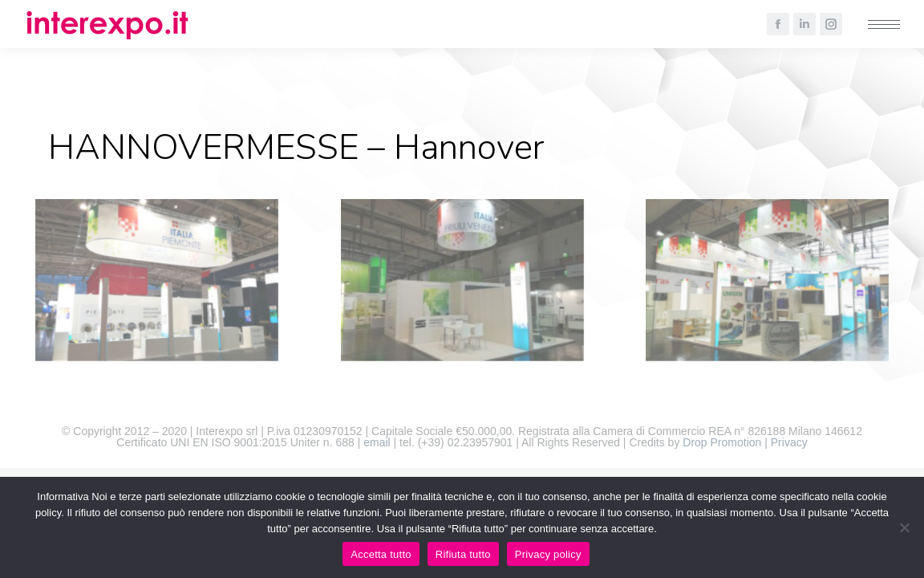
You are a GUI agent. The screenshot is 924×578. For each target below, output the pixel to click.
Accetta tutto (381, 554)
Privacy (789, 442)
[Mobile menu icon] (884, 24)
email (377, 442)
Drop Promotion (722, 442)
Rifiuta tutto (463, 554)
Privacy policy (548, 554)
